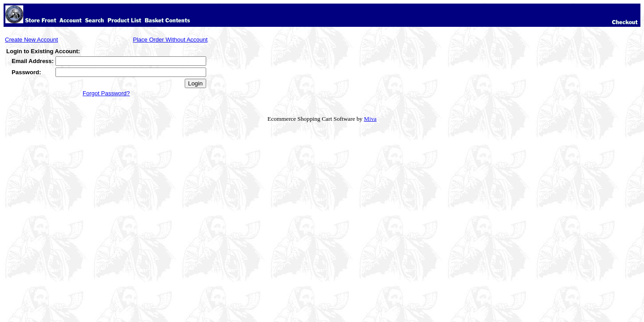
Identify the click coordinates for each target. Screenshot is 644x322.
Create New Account (32, 40)
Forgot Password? (106, 93)
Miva (370, 119)
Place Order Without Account (170, 40)
